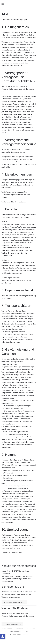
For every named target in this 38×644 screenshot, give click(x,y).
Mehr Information (12, 624)
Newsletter (8, 629)
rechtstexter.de (19, 553)
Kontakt (20, 629)
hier (8, 540)
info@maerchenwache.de (24, 576)
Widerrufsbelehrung (19, 634)
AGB (26, 632)
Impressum (31, 629)
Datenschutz (16, 632)
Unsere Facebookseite (14, 602)
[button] (3, 4)
